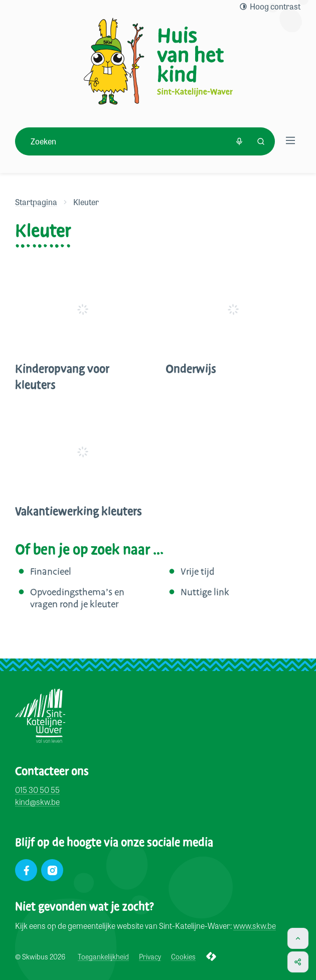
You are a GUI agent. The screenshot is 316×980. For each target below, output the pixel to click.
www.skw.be (255, 926)
